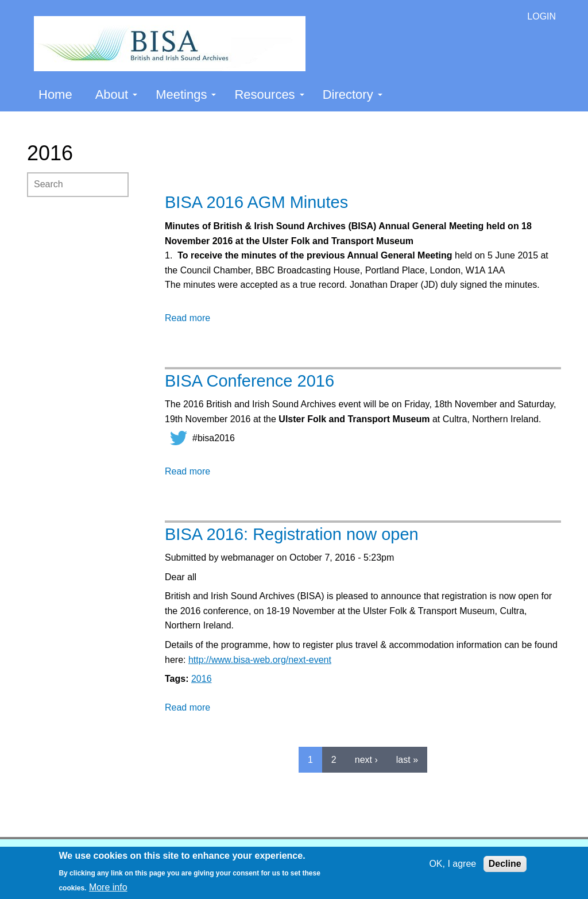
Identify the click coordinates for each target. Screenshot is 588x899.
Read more (187, 318)
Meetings (186, 94)
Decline (505, 864)
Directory (353, 94)
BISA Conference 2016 (249, 381)
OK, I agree (452, 864)
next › (366, 760)
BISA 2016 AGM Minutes (256, 202)
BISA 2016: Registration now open (292, 534)
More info (108, 887)
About (117, 94)
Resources (269, 94)
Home (55, 94)
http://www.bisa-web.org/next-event (260, 660)
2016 (202, 679)
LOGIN (541, 16)
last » (407, 760)
